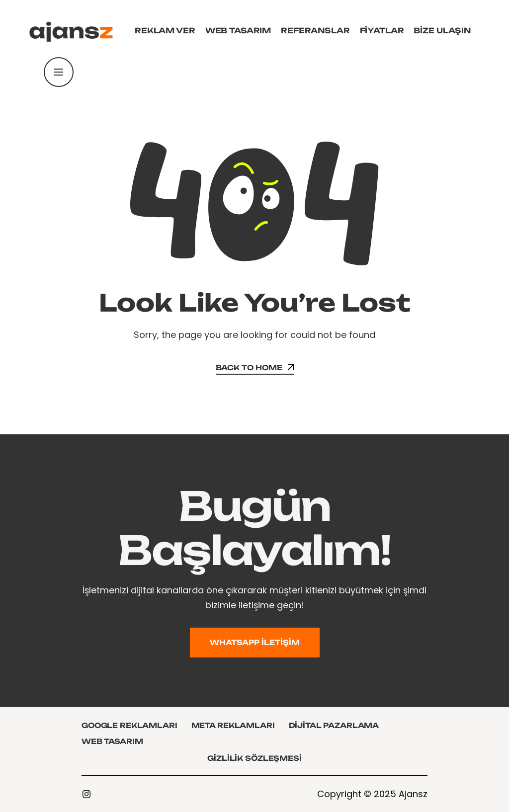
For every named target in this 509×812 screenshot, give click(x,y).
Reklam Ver (165, 31)
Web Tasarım (238, 31)
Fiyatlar (382, 31)
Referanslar (315, 31)
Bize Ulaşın (442, 31)
